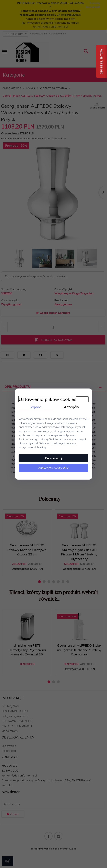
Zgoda (36, 407)
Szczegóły (71, 407)
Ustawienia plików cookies (47, 399)
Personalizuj (54, 458)
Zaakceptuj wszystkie (53, 468)
